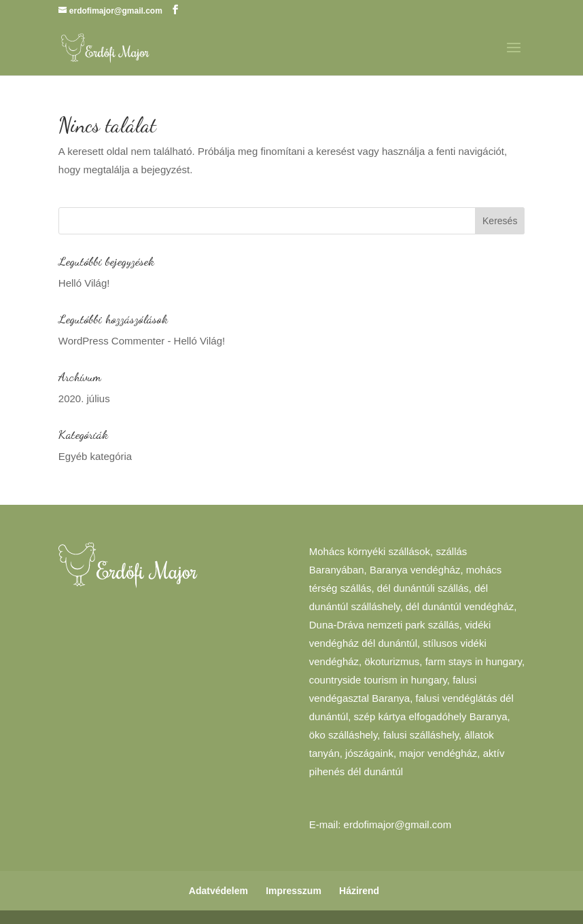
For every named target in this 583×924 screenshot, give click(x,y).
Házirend (359, 891)
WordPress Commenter (111, 341)
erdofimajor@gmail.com (398, 824)
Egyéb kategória (95, 456)
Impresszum (294, 891)
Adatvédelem (218, 891)
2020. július (84, 398)
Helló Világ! (84, 283)
